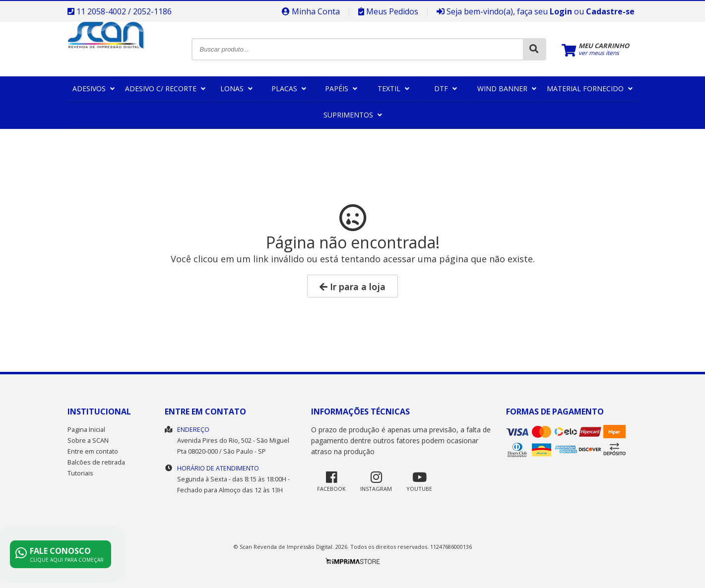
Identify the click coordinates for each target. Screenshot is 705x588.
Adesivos (94, 88)
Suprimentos (353, 115)
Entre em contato (93, 451)
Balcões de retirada (96, 462)
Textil (393, 88)
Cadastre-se (610, 11)
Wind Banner (507, 88)
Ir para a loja (352, 287)
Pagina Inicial (86, 430)
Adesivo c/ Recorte (165, 88)
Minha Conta (311, 11)
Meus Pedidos (388, 11)
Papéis (341, 88)
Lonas (236, 88)
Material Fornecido (590, 88)
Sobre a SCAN (88, 441)
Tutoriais (80, 473)
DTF (446, 88)
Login (561, 11)
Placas (289, 88)
